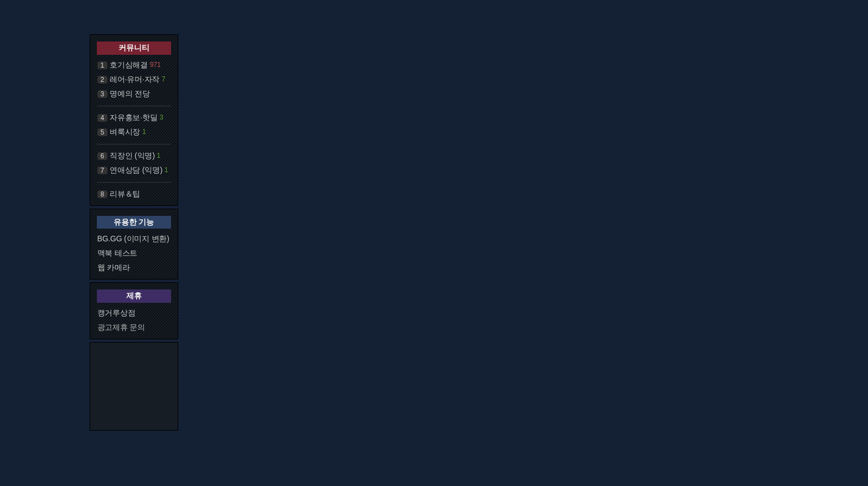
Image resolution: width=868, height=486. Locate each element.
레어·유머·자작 (135, 79)
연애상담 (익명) (136, 170)
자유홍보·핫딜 (134, 117)
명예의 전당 (130, 94)
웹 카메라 (114, 267)
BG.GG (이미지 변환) (133, 239)
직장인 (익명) (132, 156)
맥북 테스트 (118, 253)
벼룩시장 (125, 132)
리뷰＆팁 (125, 194)
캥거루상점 (117, 313)
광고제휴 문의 (122, 327)
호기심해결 (129, 65)
